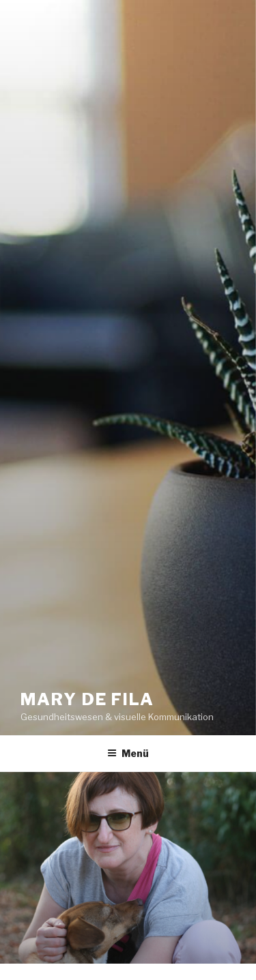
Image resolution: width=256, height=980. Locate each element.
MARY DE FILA (87, 699)
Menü (128, 753)
